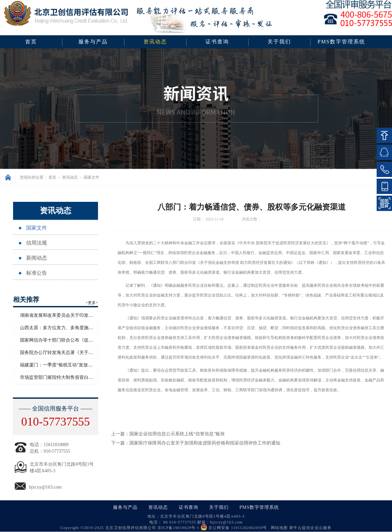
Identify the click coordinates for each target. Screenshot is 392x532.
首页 (31, 42)
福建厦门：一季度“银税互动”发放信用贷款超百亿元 (72, 365)
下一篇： (196, 443)
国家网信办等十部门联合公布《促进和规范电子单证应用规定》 (84, 340)
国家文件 (91, 177)
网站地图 (278, 528)
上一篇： (168, 434)
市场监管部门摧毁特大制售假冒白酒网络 (61, 377)
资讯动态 (70, 177)
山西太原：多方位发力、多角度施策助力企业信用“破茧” (77, 328)
